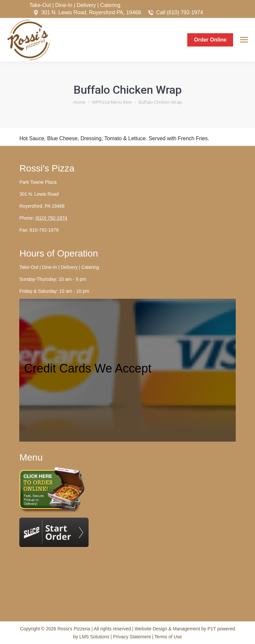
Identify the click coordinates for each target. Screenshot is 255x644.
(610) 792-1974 (51, 218)
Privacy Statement (133, 637)
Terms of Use (168, 637)
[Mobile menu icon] (244, 40)
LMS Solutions (94, 637)
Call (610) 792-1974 (175, 13)
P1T (212, 629)
